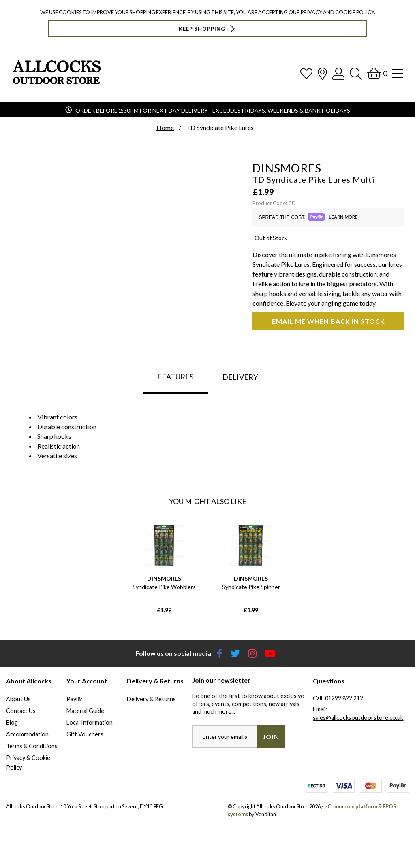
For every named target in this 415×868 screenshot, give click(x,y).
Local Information (90, 722)
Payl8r (75, 699)
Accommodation (27, 734)
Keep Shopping (208, 29)
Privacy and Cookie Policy (337, 12)
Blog (12, 722)
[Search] (356, 73)
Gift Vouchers (85, 734)
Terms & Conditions (32, 746)
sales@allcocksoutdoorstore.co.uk (358, 718)
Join (271, 737)
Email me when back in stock (328, 321)
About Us (18, 699)
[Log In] (338, 73)
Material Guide (85, 711)
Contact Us (21, 711)
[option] (164, 572)
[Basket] (377, 73)
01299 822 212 (344, 698)
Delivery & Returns (151, 699)
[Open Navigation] (398, 73)
